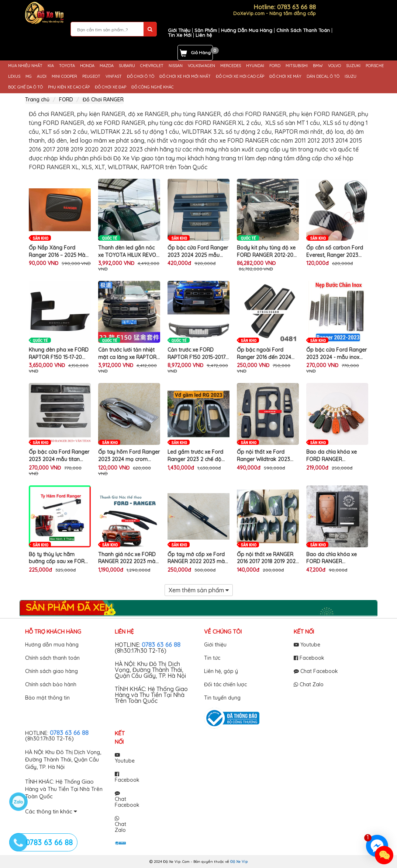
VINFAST (114, 76)
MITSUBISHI (297, 66)
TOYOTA (67, 66)
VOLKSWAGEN (201, 66)
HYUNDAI (255, 66)
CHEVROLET (152, 66)
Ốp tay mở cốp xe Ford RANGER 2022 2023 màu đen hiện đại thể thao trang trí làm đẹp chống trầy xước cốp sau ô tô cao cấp (198, 558)
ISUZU (351, 76)
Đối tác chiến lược (225, 684)
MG (29, 76)
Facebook (309, 658)
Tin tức (212, 658)
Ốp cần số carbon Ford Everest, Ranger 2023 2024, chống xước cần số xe (336, 252)
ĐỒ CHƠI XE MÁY (285, 76)
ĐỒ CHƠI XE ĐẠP (111, 87)
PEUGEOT (91, 76)
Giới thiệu (215, 645)
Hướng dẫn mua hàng (52, 645)
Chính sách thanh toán (52, 658)
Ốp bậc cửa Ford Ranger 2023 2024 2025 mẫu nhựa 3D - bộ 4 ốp (198, 252)
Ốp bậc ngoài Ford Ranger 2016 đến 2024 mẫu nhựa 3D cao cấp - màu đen (266, 354)
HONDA (87, 66)
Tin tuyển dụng (222, 698)
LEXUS (14, 76)
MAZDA (107, 66)
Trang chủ (37, 100)
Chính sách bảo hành (51, 684)
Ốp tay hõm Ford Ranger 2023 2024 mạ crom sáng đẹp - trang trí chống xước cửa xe (129, 456)
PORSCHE (375, 66)
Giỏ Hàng (201, 53)
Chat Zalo (309, 684)
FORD (275, 66)
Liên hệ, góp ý (221, 671)
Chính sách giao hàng (51, 671)
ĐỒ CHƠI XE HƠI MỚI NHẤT (185, 76)
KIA (51, 66)
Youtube (307, 645)
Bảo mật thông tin (47, 698)
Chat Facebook (316, 671)
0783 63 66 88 (161, 644)
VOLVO (334, 66)
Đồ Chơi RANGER (103, 100)
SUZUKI (353, 66)
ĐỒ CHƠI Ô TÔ (141, 76)
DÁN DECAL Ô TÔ (323, 76)
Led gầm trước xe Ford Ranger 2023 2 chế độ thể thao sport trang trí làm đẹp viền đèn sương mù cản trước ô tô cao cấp (197, 456)
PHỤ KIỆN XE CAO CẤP (69, 87)
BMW (318, 66)
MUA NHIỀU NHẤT (25, 66)
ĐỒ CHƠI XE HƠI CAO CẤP (240, 76)
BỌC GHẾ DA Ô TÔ (25, 87)
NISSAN (176, 66)
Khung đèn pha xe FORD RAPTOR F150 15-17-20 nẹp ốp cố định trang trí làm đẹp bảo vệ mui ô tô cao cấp (59, 354)
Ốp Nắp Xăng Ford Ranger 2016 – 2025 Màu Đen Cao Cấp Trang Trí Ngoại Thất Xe (58, 252)
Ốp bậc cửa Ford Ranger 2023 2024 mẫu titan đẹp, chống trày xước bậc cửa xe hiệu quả (59, 456)
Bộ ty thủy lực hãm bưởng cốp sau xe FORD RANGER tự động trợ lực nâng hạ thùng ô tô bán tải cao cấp (58, 558)
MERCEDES (231, 66)
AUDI (42, 76)
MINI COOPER (64, 76)
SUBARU (127, 66)
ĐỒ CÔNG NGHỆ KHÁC (153, 87)
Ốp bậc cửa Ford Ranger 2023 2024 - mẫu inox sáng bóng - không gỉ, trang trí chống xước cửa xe (336, 354)
